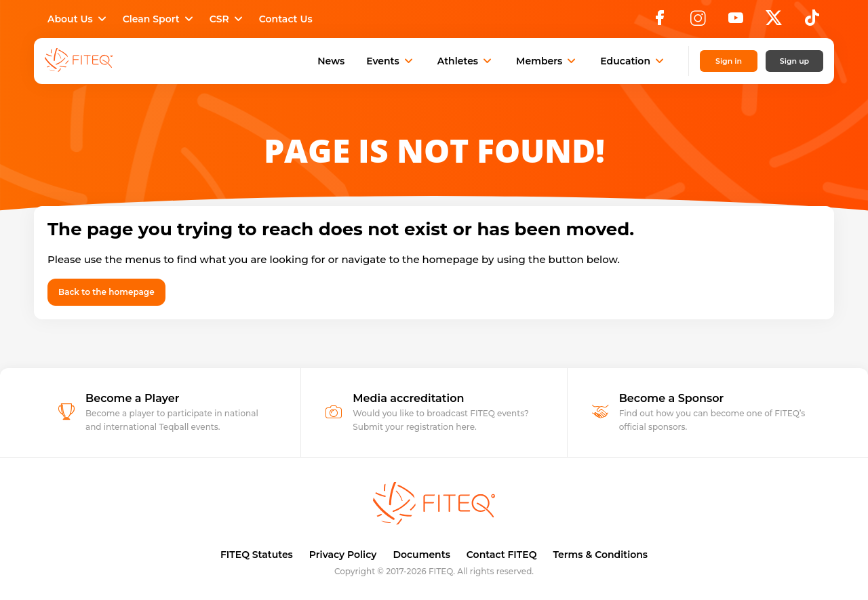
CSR (228, 19)
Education (633, 61)
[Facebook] (660, 22)
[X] (774, 22)
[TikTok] (812, 22)
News (331, 61)
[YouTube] (736, 22)
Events (391, 61)
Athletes (466, 61)
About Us (78, 19)
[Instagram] (698, 22)
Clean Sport (159, 19)
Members (547, 61)
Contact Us (286, 19)
